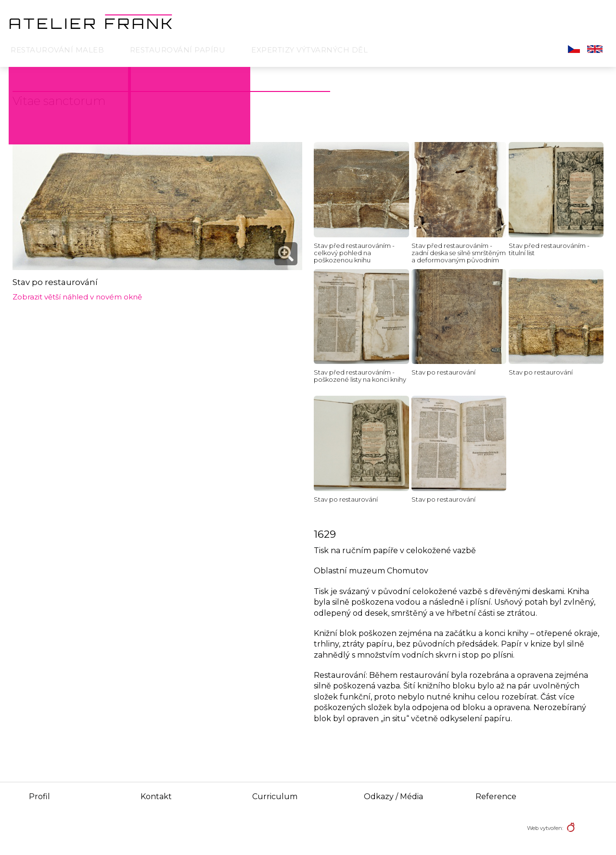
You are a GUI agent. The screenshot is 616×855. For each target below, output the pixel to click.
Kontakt (156, 797)
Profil (39, 797)
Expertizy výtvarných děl (309, 50)
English (595, 49)
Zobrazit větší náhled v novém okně (77, 297)
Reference (496, 797)
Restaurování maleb (57, 50)
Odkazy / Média (393, 797)
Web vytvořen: (545, 828)
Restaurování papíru (178, 50)
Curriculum (275, 797)
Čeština (574, 49)
